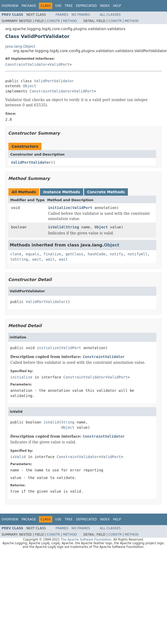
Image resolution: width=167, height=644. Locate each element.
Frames (62, 15)
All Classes (110, 15)
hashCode (96, 254)
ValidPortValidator (54, 81)
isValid (56, 227)
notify (116, 254)
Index (105, 6)
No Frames (81, 15)
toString (19, 259)
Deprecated (86, 6)
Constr (53, 21)
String (72, 227)
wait (37, 259)
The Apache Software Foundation (86, 540)
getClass (74, 254)
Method (70, 21)
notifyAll (138, 254)
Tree (69, 6)
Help (117, 6)
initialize (59, 208)
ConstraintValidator (26, 64)
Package (29, 6)
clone (16, 254)
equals (32, 254)
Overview (10, 6)
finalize (52, 254)
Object (30, 86)
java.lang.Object (20, 46)
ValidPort (60, 64)
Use (58, 6)
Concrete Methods (106, 192)
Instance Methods (61, 192)
